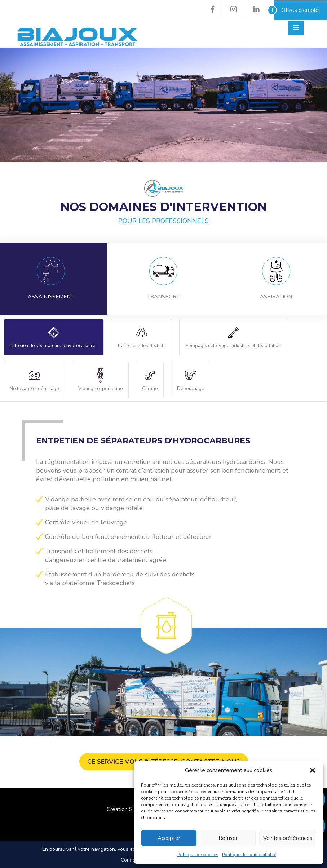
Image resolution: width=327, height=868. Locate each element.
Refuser (228, 838)
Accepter (169, 838)
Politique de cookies (198, 855)
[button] (313, 770)
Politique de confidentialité (249, 855)
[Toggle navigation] (296, 28)
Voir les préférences (288, 838)
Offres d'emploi (297, 10)
